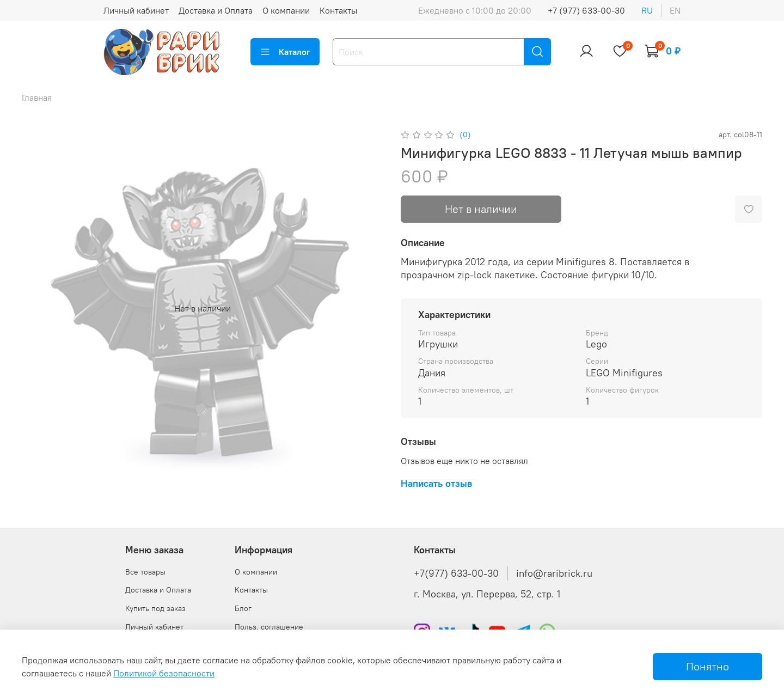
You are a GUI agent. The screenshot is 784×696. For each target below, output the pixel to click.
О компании (286, 10)
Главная (37, 97)
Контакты (338, 10)
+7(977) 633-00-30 (456, 573)
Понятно (708, 666)
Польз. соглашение (269, 627)
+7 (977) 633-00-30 (586, 10)
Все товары (145, 572)
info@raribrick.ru (554, 573)
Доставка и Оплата (216, 10)
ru (647, 10)
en (675, 10)
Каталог (285, 52)
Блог (243, 608)
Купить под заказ (155, 608)
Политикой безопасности (164, 673)
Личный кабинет (136, 10)
